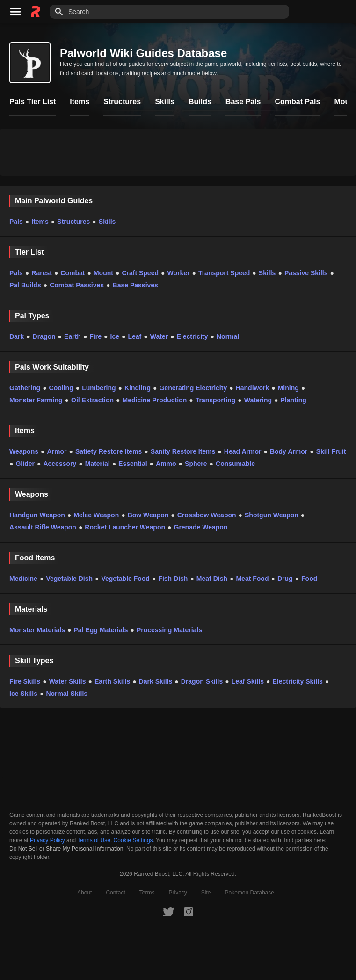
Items (40, 222)
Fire (95, 336)
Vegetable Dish (69, 579)
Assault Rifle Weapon (43, 527)
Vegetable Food (125, 579)
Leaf (134, 336)
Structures (73, 222)
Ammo (166, 464)
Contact (115, 893)
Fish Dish (173, 579)
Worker (178, 273)
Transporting (216, 400)
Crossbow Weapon (207, 515)
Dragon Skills (202, 681)
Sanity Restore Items (183, 451)
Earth (73, 336)
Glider (25, 464)
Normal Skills (67, 694)
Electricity (193, 336)
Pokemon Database (250, 893)
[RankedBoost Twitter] (168, 911)
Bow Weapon (148, 515)
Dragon (44, 336)
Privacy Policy (47, 840)
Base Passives (135, 285)
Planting (294, 400)
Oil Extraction (92, 400)
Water (159, 336)
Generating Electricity (193, 388)
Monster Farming (36, 400)
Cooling (61, 388)
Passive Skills (306, 273)
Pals (16, 222)
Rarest (42, 273)
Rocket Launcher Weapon (125, 527)
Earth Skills (112, 681)
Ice (115, 336)
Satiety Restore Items (109, 451)
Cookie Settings (133, 840)
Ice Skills (23, 694)
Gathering (25, 388)
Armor (57, 451)
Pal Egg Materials (101, 630)
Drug (285, 579)
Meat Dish (212, 579)
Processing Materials (169, 630)
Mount (103, 273)
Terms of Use (94, 840)
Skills (107, 222)
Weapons (24, 451)
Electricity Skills (297, 681)
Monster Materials (37, 630)
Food (309, 579)
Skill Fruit (331, 451)
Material (98, 464)
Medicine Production (155, 400)
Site (206, 893)
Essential (133, 464)
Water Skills (68, 681)
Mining (288, 388)
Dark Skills (156, 681)
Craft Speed (140, 273)
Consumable (235, 464)
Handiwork (253, 388)
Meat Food (252, 579)
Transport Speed (224, 273)
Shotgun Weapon (272, 515)
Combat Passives (77, 285)
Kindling (138, 388)
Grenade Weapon (201, 527)
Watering (258, 400)
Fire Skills (25, 681)
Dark (17, 336)
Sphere (196, 464)
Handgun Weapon (37, 515)
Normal (228, 336)
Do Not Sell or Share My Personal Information (66, 849)
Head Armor (243, 451)
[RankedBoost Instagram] (189, 911)
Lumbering (99, 388)
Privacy (178, 893)
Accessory (60, 464)
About (84, 893)
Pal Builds (25, 285)
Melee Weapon (96, 515)
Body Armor (289, 451)
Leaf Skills (248, 681)
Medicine (23, 579)
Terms (147, 893)
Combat (73, 273)
